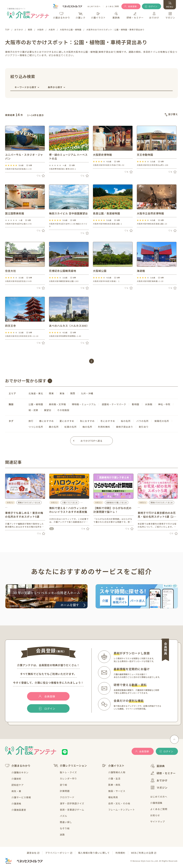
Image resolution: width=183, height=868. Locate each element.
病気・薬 (16, 791)
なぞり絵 (65, 828)
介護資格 (16, 804)
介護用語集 (156, 803)
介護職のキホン (20, 772)
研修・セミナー (163, 773)
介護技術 (16, 779)
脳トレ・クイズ (68, 772)
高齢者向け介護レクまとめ (117, 502)
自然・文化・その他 (119, 803)
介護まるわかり (18, 766)
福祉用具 (113, 797)
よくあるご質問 (112, 6)
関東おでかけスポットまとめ (29, 502)
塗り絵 (64, 785)
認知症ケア (18, 785)
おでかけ (159, 780)
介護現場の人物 (117, 772)
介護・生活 (114, 778)
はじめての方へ (94, 6)
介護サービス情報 (21, 797)
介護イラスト (113, 766)
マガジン (159, 788)
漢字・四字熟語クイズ (72, 803)
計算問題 (65, 791)
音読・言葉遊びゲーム (72, 810)
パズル (64, 816)
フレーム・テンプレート (122, 810)
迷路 (62, 834)
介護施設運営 (19, 810)
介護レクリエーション (70, 766)
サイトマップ (158, 821)
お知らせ (155, 815)
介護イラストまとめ (70, 502)
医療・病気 (114, 785)
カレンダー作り (68, 778)
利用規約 (120, 853)
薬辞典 (158, 766)
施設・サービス (117, 791)
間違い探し (66, 822)
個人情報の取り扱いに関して (94, 853)
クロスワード (67, 797)
